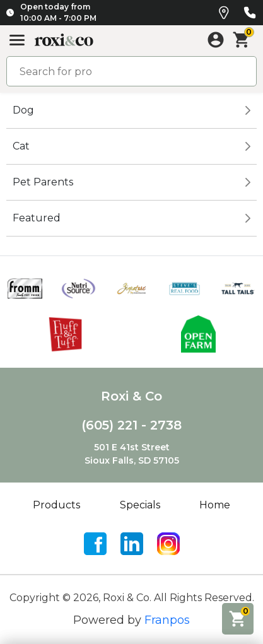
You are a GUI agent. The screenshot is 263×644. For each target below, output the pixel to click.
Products (56, 505)
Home (215, 505)
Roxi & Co (131, 396)
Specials (140, 505)
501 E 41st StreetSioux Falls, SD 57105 (132, 454)
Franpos (167, 620)
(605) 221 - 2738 (131, 425)
